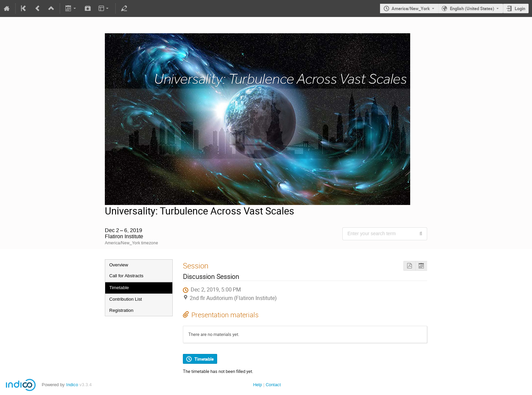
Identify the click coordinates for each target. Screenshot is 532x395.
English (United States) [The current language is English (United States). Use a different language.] (472, 8)
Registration (121, 310)
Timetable (119, 288)
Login (520, 8)
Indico (72, 385)
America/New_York (411, 8)
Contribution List (126, 299)
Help (258, 385)
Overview (119, 265)
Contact (273, 385)
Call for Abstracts (126, 276)
